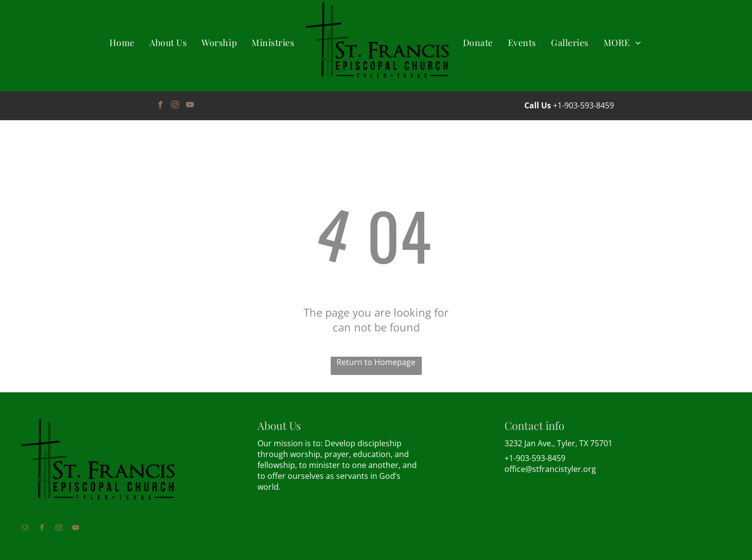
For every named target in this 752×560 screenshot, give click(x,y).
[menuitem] (122, 43)
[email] (25, 529)
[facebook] (160, 106)
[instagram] (175, 106)
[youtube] (190, 106)
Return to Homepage (376, 362)
